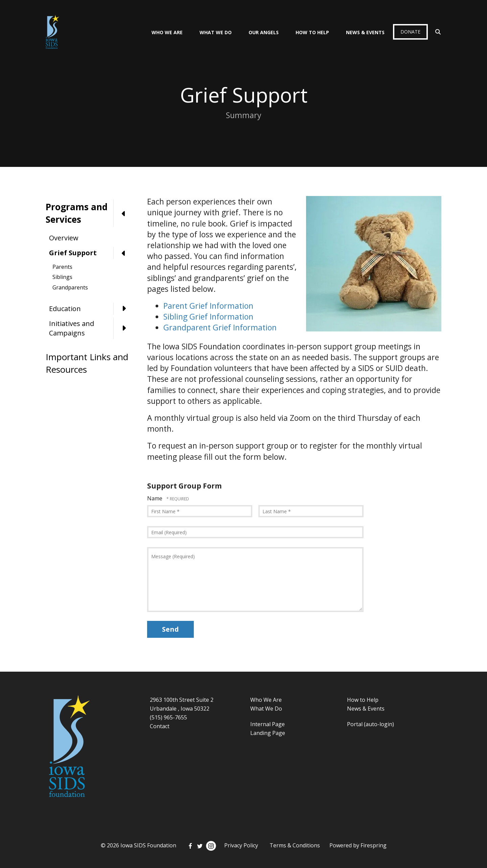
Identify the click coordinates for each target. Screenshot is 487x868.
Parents (62, 267)
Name (155, 498)
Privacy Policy (241, 845)
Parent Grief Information (208, 306)
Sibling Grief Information (208, 317)
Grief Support (91, 253)
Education (91, 309)
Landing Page (268, 733)
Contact (160, 726)
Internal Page (268, 724)
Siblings (62, 277)
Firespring (374, 845)
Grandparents (70, 287)
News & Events (365, 32)
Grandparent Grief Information (220, 327)
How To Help (312, 32)
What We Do (216, 32)
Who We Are (167, 32)
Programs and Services (90, 213)
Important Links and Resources (87, 363)
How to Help (363, 700)
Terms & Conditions (295, 845)
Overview (64, 238)
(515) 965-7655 (168, 717)
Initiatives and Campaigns (91, 328)
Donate (410, 32)
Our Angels (264, 32)
